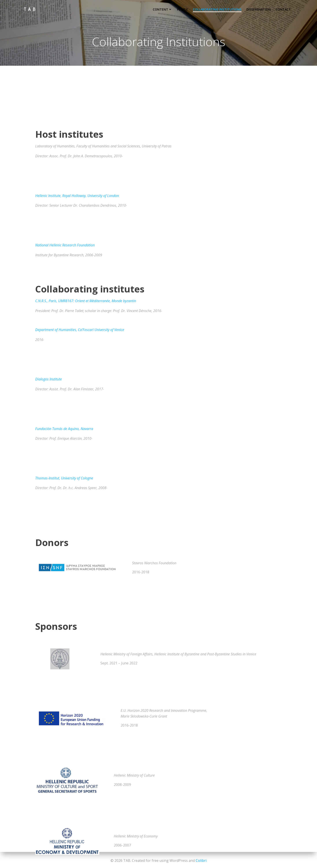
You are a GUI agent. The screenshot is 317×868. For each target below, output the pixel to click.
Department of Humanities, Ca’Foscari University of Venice (80, 544)
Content (163, 8)
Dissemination (259, 8)
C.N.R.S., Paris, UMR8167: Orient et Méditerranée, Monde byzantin (86, 515)
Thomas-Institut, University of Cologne (64, 692)
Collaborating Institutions (218, 8)
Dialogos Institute (49, 593)
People (183, 8)
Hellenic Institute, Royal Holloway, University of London (77, 409)
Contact (284, 8)
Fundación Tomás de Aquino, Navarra (64, 642)
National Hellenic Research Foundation (65, 459)
